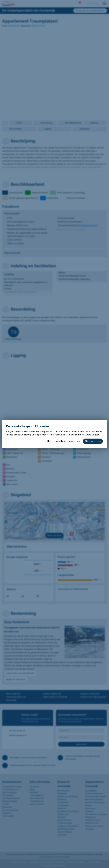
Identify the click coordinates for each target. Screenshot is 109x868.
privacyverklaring (22, 435)
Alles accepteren (93, 441)
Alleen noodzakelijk (57, 441)
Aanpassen (74, 441)
